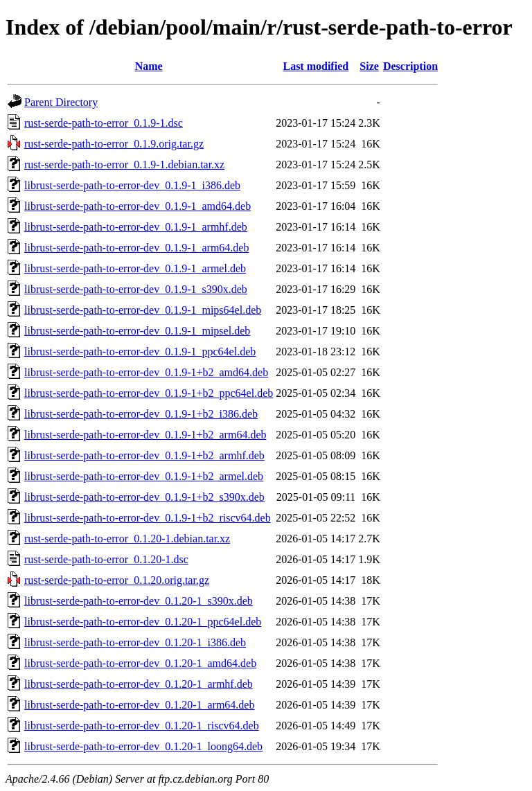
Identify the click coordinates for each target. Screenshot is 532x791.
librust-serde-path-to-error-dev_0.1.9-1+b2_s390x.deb (144, 497)
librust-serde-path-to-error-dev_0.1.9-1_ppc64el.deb (140, 352)
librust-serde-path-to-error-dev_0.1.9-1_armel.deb (135, 268)
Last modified (316, 66)
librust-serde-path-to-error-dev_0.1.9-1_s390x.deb (136, 289)
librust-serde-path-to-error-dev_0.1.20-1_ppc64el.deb (143, 622)
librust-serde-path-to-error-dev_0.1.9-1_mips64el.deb (143, 310)
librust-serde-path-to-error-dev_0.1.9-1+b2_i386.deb (141, 414)
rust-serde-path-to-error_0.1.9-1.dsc (104, 123)
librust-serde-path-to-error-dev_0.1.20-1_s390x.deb (139, 601)
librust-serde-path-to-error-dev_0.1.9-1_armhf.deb (136, 227)
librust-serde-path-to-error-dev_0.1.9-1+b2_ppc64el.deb (149, 393)
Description (410, 66)
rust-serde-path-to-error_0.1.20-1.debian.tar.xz (127, 539)
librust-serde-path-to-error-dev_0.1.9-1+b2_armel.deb (144, 476)
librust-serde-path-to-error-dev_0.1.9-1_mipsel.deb (137, 331)
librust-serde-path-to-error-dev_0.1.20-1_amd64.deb (140, 663)
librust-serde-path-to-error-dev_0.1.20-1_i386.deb (135, 642)
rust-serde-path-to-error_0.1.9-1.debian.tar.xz (124, 165)
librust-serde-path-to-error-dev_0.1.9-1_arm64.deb (136, 248)
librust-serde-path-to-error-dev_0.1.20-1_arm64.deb (139, 705)
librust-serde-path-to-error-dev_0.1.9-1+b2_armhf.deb (144, 455)
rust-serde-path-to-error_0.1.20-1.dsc (106, 559)
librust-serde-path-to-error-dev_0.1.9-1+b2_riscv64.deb (148, 518)
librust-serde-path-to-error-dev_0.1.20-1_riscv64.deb (142, 726)
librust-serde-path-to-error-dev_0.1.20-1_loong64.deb (143, 746)
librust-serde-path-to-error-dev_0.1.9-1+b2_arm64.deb (145, 435)
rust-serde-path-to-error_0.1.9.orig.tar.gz (114, 144)
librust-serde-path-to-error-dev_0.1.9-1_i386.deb (132, 185)
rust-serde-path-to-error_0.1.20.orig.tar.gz (117, 580)
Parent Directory (61, 102)
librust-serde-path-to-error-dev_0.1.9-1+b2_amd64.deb (146, 372)
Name (149, 66)
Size (369, 66)
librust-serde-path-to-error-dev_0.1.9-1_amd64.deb (138, 206)
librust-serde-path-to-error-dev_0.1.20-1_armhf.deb (139, 684)
